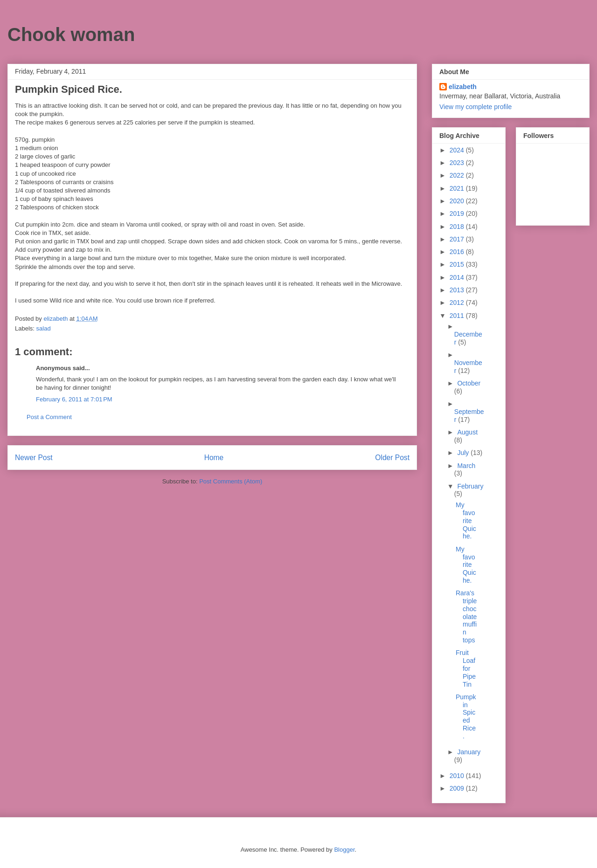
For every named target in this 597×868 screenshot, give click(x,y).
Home (214, 458)
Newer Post (34, 458)
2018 (458, 227)
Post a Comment (49, 417)
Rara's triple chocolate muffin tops (466, 617)
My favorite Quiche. (466, 520)
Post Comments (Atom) (231, 481)
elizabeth (463, 87)
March (466, 466)
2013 (458, 290)
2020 (458, 201)
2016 (458, 252)
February (470, 486)
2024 (458, 150)
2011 (458, 316)
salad (44, 328)
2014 (458, 277)
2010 (458, 776)
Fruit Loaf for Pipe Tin (466, 668)
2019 (458, 214)
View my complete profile (476, 107)
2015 (458, 264)
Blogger (344, 850)
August (467, 432)
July (464, 453)
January (469, 752)
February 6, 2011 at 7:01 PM (74, 399)
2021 (458, 188)
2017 (458, 239)
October (469, 383)
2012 (458, 303)
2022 (458, 175)
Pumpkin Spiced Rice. (466, 716)
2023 (458, 163)
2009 (458, 788)
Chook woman (71, 34)
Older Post (392, 458)
